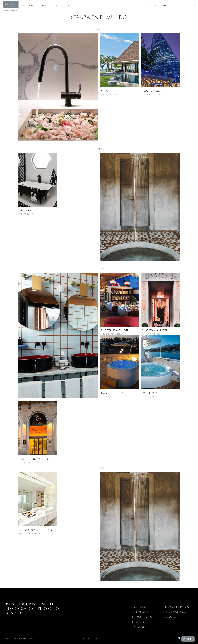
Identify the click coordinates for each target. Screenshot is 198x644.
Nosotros (138, 607)
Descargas (138, 627)
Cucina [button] (57, 6)
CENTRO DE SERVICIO (176, 607)
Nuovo (70, 6)
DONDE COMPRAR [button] (161, 6)
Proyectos (138, 622)
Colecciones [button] (29, 6)
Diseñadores (140, 612)
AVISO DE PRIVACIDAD (91, 638)
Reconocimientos (144, 617)
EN (194, 6)
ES (191, 6)
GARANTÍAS (170, 617)
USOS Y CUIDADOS (175, 612)
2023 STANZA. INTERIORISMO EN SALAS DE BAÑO (21, 639)
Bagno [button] (44, 6)
